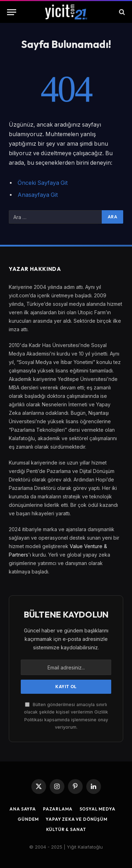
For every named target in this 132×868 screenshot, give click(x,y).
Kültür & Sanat (66, 829)
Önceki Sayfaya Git (43, 183)
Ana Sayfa (23, 809)
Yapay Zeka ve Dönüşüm (77, 819)
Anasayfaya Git (38, 195)
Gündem (28, 819)
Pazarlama (58, 809)
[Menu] (12, 12)
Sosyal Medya (98, 809)
